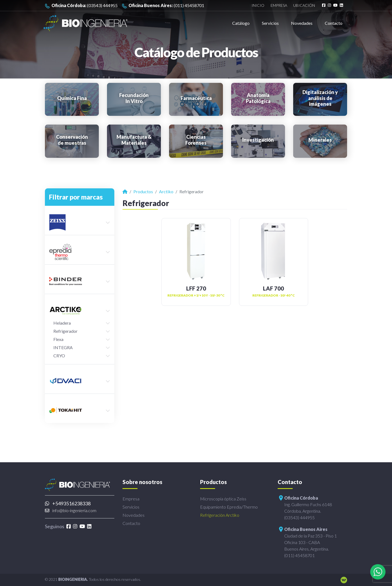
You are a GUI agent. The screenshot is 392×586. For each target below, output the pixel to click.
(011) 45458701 (163, 6)
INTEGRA (63, 347)
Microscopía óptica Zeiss (223, 499)
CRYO (59, 356)
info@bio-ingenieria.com (71, 510)
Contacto (334, 23)
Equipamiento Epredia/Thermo (229, 507)
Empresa (279, 6)
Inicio (258, 6)
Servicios (270, 23)
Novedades (302, 23)
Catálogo (241, 23)
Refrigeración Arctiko (220, 515)
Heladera (62, 323)
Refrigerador (65, 331)
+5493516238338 (68, 503)
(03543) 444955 (81, 6)
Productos (143, 191)
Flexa (58, 339)
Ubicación (304, 6)
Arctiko (166, 191)
